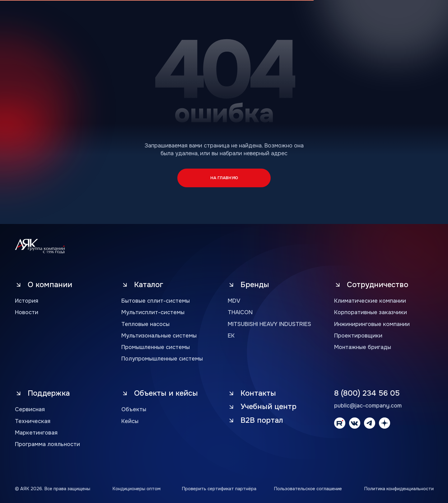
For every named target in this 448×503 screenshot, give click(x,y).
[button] (271, 420)
